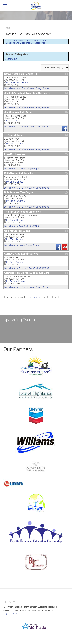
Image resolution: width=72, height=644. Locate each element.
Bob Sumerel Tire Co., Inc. (20, 193)
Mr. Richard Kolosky (15, 281)
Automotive (11, 59)
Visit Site (21, 88)
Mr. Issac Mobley (14, 144)
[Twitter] (10, 602)
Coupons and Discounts (18, 43)
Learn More (10, 88)
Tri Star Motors (13, 135)
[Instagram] (14, 602)
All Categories (38, 43)
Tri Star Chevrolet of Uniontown (23, 212)
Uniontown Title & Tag (17, 231)
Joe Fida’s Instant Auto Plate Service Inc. (28, 93)
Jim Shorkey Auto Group (19, 112)
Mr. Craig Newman (14, 201)
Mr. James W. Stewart (16, 82)
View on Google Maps (38, 88)
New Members (39, 41)
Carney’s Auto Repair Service (21, 254)
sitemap (26, 614)
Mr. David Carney (14, 262)
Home (7, 28)
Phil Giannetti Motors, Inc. (19, 173)
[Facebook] (6, 602)
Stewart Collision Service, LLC (22, 74)
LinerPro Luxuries (15, 154)
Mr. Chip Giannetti (14, 182)
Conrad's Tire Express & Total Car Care (27, 273)
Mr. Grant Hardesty (15, 220)
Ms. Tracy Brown (14, 239)
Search (8, 41)
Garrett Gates (12, 121)
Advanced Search (22, 41)
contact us (35, 297)
